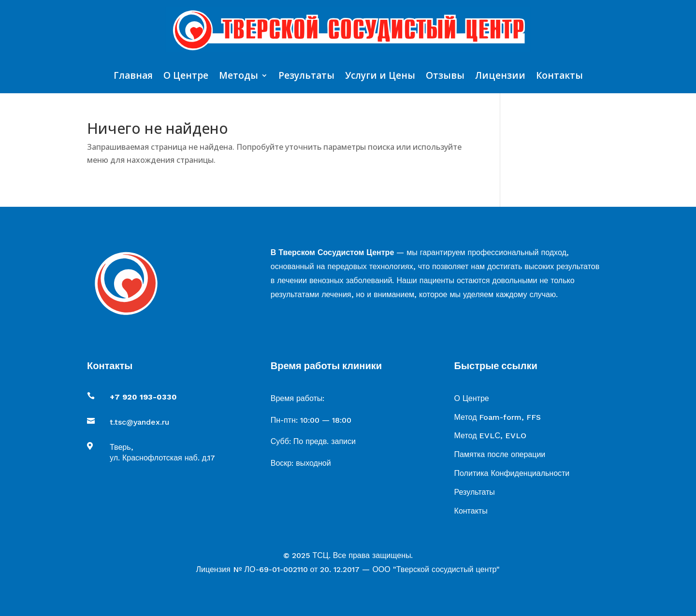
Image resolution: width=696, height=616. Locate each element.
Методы (239, 77)
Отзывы (445, 77)
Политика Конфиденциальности (512, 473)
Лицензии (500, 77)
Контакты (559, 77)
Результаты (306, 77)
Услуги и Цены (380, 77)
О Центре (186, 77)
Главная (133, 77)
